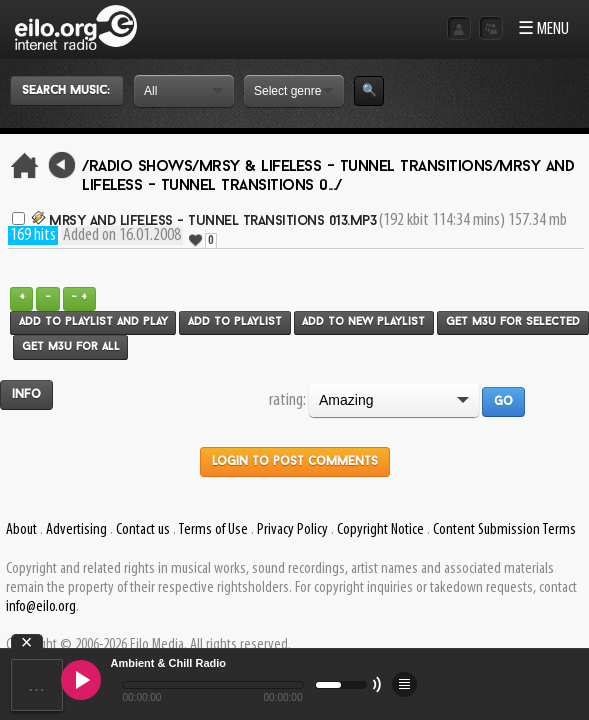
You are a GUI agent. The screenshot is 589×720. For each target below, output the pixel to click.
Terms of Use (213, 530)
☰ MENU (543, 29)
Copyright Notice (380, 530)
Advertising (76, 530)
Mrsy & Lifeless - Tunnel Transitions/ (349, 167)
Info (26, 395)
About (21, 530)
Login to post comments (295, 462)
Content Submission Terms (504, 530)
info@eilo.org (41, 607)
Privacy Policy (292, 530)
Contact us (143, 530)
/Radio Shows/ (140, 167)
